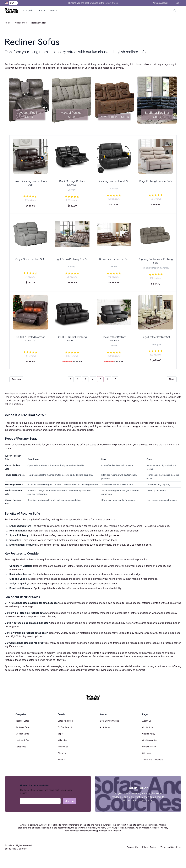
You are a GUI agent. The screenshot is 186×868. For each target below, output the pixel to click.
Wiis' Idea (62, 740)
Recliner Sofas (22, 721)
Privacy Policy (149, 747)
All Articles (105, 727)
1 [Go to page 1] (71, 379)
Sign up (70, 801)
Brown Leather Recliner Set (114, 259)
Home (8, 23)
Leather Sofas (22, 740)
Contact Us (148, 727)
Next (172, 379)
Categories (29, 11)
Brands (42, 11)
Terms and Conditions (153, 760)
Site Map (147, 753)
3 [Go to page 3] (85, 379)
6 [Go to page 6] (108, 379)
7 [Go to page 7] (115, 379)
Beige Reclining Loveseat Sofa (156, 181)
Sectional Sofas (23, 727)
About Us (147, 721)
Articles (54, 11)
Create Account (161, 3)
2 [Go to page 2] (78, 379)
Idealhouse (63, 747)
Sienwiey (62, 753)
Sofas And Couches (16, 849)
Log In (178, 3)
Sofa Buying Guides (109, 721)
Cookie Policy (149, 734)
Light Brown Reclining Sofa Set (72, 259)
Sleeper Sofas (22, 734)
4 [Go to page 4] (93, 379)
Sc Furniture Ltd (65, 727)
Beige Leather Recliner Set (156, 337)
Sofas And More (66, 721)
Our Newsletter (150, 740)
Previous (16, 379)
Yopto (61, 734)
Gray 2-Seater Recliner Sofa (30, 259)
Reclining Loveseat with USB (114, 181)
